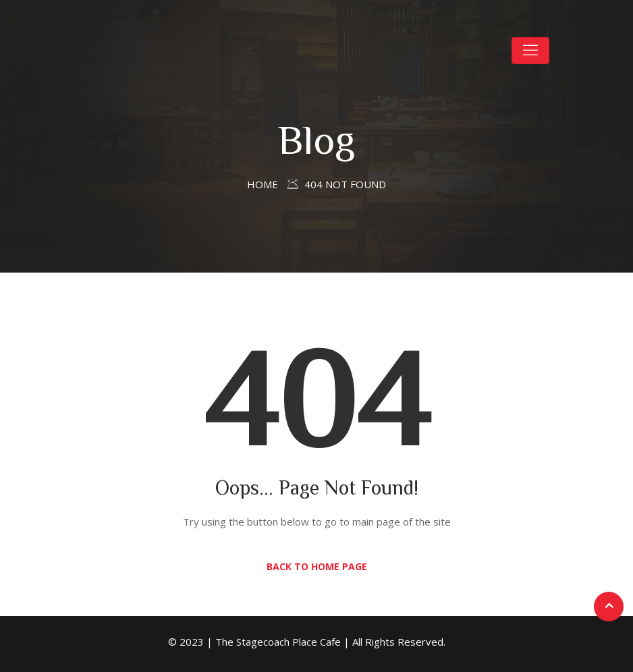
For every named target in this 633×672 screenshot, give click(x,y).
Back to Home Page (317, 566)
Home (263, 184)
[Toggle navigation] (530, 51)
